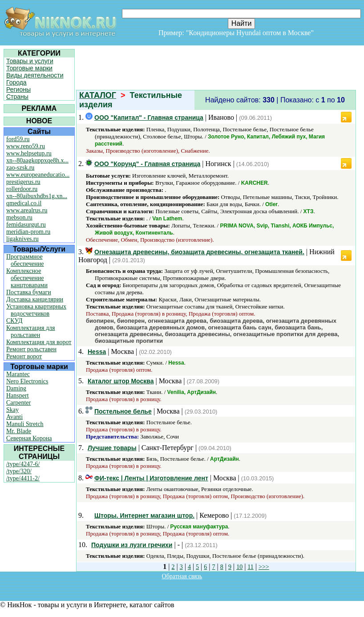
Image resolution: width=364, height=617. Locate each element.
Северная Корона (29, 438)
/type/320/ (19, 471)
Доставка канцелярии (35, 299)
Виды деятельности (35, 75)
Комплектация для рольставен (31, 331)
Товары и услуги (30, 61)
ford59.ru (18, 139)
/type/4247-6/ (23, 464)
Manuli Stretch (25, 424)
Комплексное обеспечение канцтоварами (27, 278)
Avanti (14, 417)
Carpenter (18, 403)
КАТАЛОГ (98, 95)
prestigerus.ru (23, 182)
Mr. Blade (19, 431)
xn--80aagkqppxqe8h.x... (37, 160)
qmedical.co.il (24, 203)
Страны (17, 97)
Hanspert (18, 396)
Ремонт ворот (24, 356)
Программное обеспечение (25, 260)
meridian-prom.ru (28, 232)
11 (250, 567)
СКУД (14, 321)
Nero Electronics (27, 381)
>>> (264, 567)
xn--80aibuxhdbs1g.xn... (37, 196)
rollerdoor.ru (22, 189)
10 (239, 567)
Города (16, 82)
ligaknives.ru (22, 239)
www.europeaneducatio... (38, 175)
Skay (12, 410)
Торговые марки (29, 68)
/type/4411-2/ (23, 478)
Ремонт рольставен (31, 349)
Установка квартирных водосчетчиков (36, 310)
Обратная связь (182, 576)
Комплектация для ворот (39, 342)
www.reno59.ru (26, 146)
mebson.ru (19, 217)
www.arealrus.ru (27, 210)
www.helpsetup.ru (29, 153)
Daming (16, 388)
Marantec (18, 374)
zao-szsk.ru (20, 168)
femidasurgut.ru (26, 225)
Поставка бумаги (29, 292)
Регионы (18, 89)
